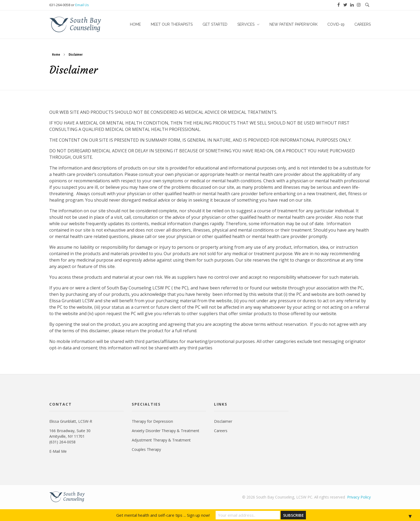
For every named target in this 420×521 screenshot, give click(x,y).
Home (56, 54)
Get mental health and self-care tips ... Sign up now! (163, 515)
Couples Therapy (146, 449)
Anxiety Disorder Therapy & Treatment (166, 431)
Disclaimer (223, 421)
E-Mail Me (58, 451)
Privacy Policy (359, 497)
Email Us (82, 5)
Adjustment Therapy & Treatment (161, 440)
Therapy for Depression (152, 421)
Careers (221, 431)
